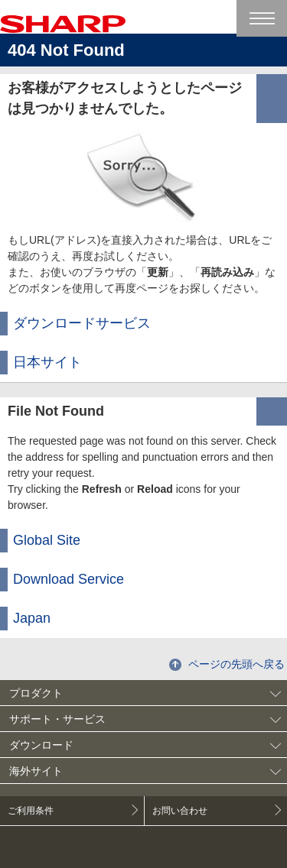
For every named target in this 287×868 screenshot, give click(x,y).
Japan (32, 618)
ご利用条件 (31, 811)
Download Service (68, 579)
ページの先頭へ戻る (236, 664)
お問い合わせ (180, 811)
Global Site (47, 540)
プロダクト (36, 693)
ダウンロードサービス (82, 323)
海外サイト (36, 771)
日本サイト (47, 362)
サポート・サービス (57, 719)
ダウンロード (41, 745)
